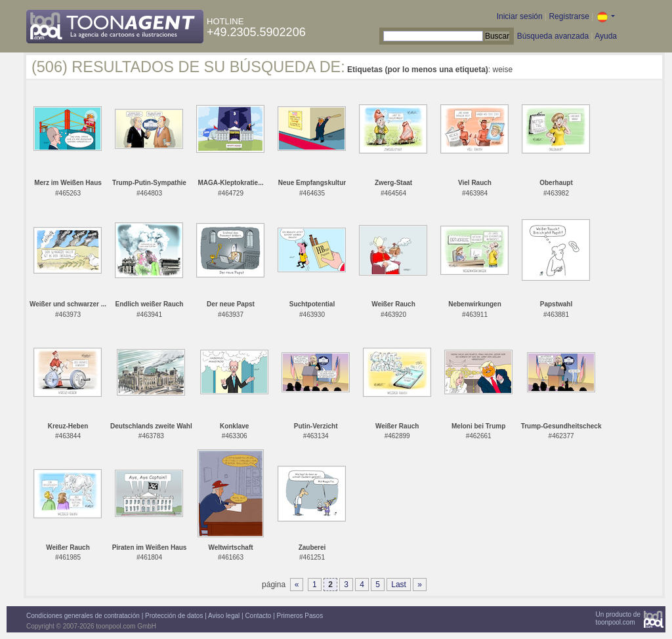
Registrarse (569, 16)
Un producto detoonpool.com (618, 618)
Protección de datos (174, 616)
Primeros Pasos (300, 616)
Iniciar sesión (520, 16)
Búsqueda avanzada (553, 36)
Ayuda (606, 36)
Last (399, 585)
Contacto (258, 616)
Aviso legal (224, 616)
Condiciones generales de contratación (83, 616)
